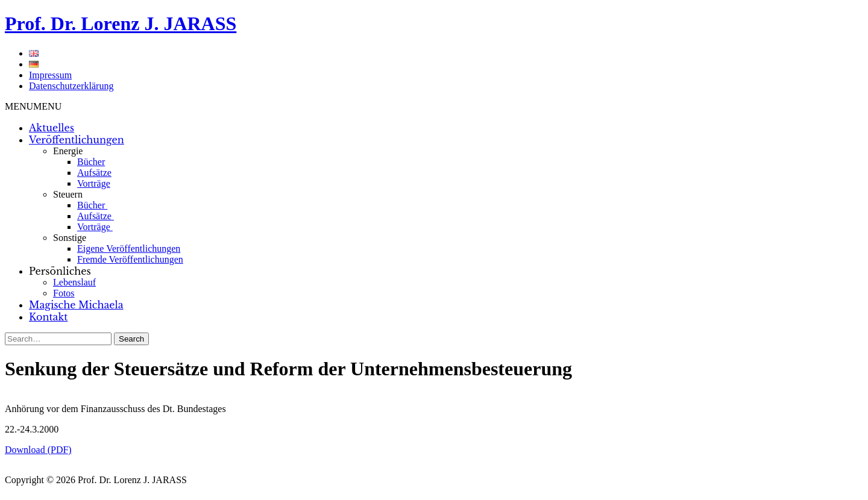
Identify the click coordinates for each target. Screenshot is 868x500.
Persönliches (60, 271)
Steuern (68, 194)
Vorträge (94, 183)
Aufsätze (94, 173)
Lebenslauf (74, 282)
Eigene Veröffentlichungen (129, 248)
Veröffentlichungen (77, 140)
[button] (33, 106)
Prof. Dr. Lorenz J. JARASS (121, 23)
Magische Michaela (76, 305)
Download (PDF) (38, 450)
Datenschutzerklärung (71, 86)
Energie (68, 151)
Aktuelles (52, 128)
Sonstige (70, 238)
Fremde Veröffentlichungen (130, 259)
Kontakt (48, 317)
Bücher (91, 162)
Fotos (64, 293)
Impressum (50, 75)
